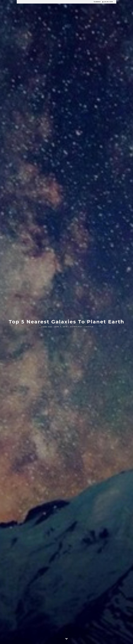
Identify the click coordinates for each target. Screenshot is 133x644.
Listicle (89, 327)
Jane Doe (46, 327)
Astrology (76, 327)
